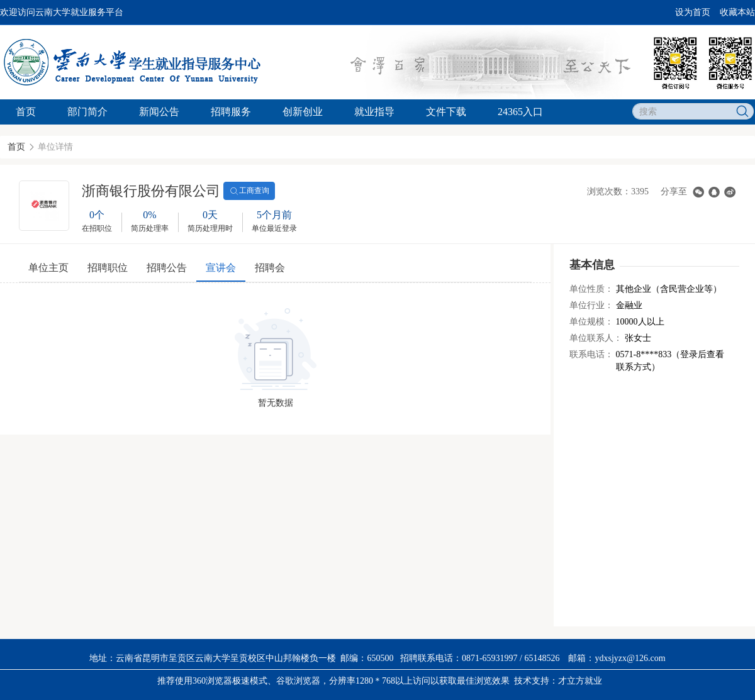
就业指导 (374, 112)
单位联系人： (596, 338)
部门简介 (87, 112)
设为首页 (693, 12)
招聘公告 (167, 268)
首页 (26, 112)
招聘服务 (231, 112)
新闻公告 (159, 112)
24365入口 (520, 112)
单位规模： (591, 322)
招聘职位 (108, 268)
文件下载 (446, 112)
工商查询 (249, 191)
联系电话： (591, 354)
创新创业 (303, 112)
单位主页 (48, 268)
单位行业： (591, 305)
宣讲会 (221, 268)
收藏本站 (737, 12)
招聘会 (270, 268)
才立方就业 (580, 681)
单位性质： (591, 289)
